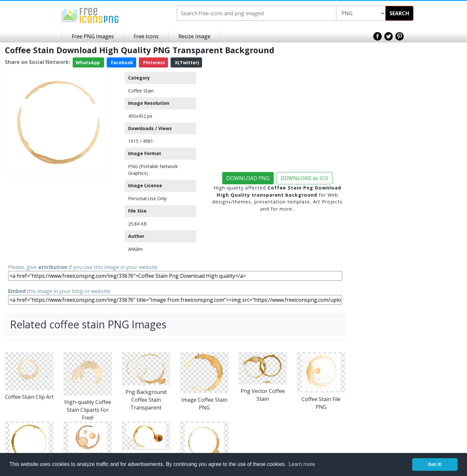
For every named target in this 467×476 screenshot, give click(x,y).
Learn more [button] (302, 464)
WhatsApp (88, 62)
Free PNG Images (93, 36)
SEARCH (399, 13)
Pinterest (153, 62)
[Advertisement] (58, 219)
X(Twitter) (186, 62)
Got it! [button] (435, 464)
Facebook (121, 62)
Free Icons (146, 36)
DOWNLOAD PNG (248, 178)
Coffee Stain (141, 91)
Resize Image (194, 36)
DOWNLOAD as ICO (304, 178)
